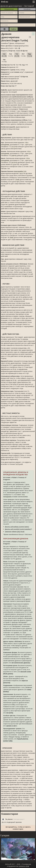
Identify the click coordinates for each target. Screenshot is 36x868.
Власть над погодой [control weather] (18, 529)
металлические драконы (21, 663)
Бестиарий (29, 6)
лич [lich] (9, 713)
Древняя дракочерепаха (11, 6)
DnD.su (5, 2)
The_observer (9, 819)
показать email (24, 866)
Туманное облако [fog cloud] (15, 532)
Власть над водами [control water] (17, 527)
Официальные (9, 9)
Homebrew (27, 9)
